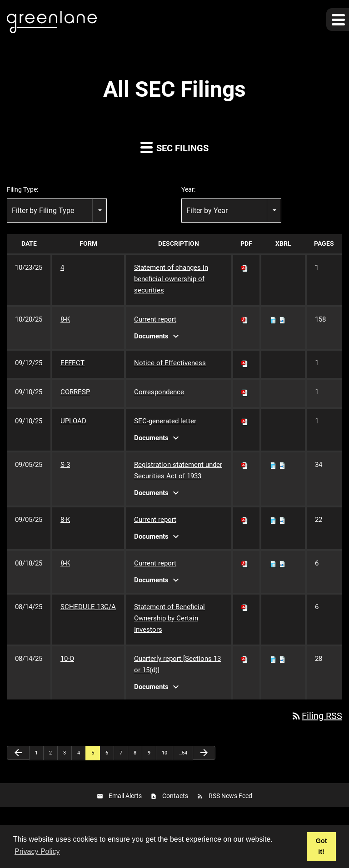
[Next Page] (204, 753)
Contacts (175, 796)
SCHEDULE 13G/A (88, 607)
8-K (65, 319)
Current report (155, 319)
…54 (183, 753)
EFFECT (72, 363)
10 (165, 753)
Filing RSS (317, 716)
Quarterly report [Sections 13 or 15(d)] (177, 664)
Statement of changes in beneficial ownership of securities (171, 279)
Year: (188, 189)
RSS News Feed (230, 796)
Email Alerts (125, 796)
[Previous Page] (18, 753)
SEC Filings (174, 147)
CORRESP (75, 392)
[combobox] (57, 211)
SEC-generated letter (165, 421)
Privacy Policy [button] (37, 851)
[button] (338, 20)
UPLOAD (73, 421)
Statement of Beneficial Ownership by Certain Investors (170, 618)
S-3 (65, 465)
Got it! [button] (322, 846)
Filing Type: (22, 189)
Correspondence (159, 392)
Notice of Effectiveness (170, 363)
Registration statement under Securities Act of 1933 (178, 470)
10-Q (67, 659)
